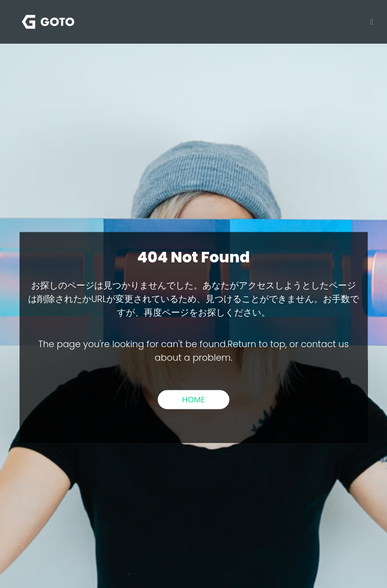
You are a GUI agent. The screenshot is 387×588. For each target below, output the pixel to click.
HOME (193, 399)
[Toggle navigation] (369, 22)
